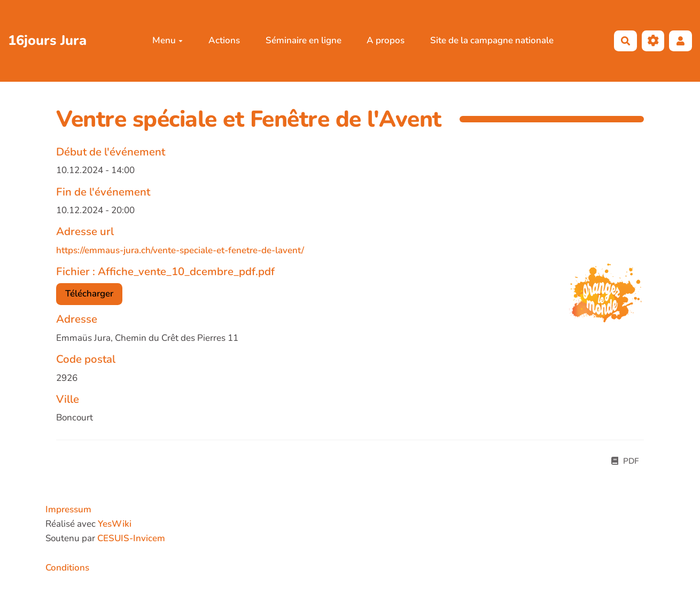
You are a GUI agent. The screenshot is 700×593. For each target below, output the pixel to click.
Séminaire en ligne (304, 40)
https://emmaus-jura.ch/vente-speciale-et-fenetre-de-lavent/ (180, 250)
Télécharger (89, 294)
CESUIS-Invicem (131, 538)
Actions (224, 40)
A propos (386, 40)
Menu (168, 40)
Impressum (68, 509)
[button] (680, 41)
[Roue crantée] (653, 41)
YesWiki (115, 524)
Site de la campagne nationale (492, 40)
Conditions (67, 568)
